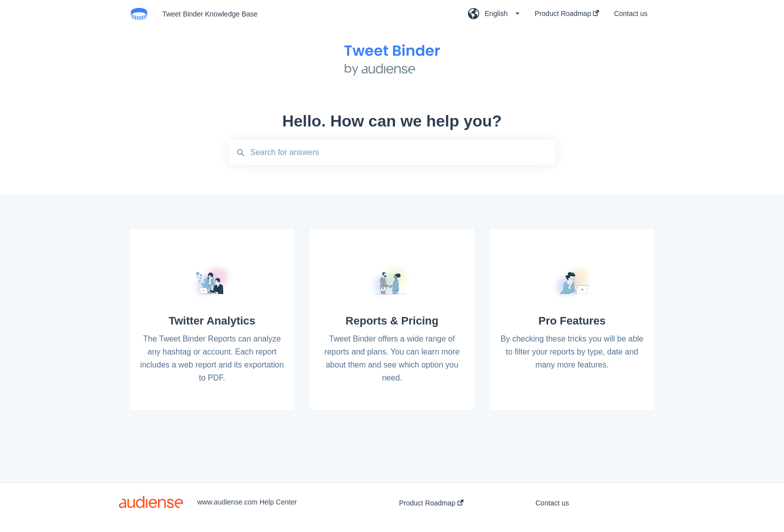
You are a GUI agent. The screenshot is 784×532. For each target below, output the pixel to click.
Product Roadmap (431, 503)
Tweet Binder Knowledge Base (210, 14)
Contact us (552, 503)
